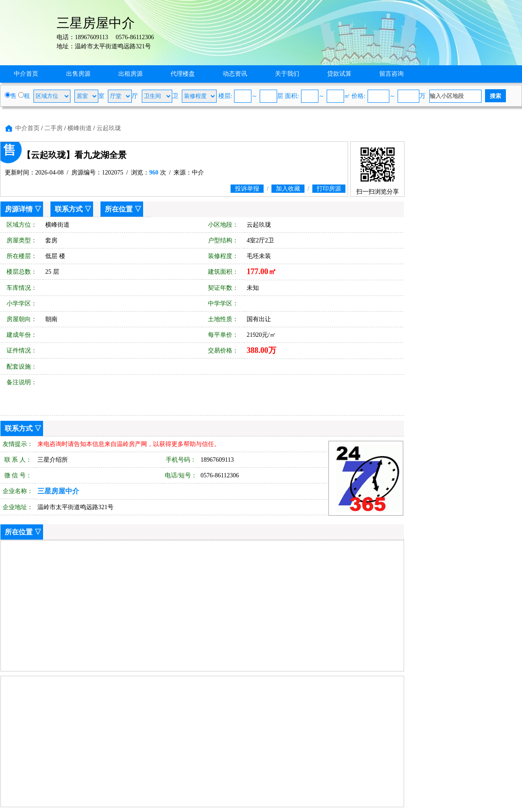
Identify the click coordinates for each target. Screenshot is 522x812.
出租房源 (130, 74)
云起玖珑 (109, 128)
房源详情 (19, 209)
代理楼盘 (183, 74)
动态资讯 (235, 74)
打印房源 (329, 189)
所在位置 (119, 209)
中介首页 (26, 74)
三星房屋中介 (58, 491)
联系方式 (69, 209)
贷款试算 (339, 74)
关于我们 (287, 74)
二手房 (54, 128)
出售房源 (78, 74)
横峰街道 (80, 128)
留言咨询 (391, 74)
